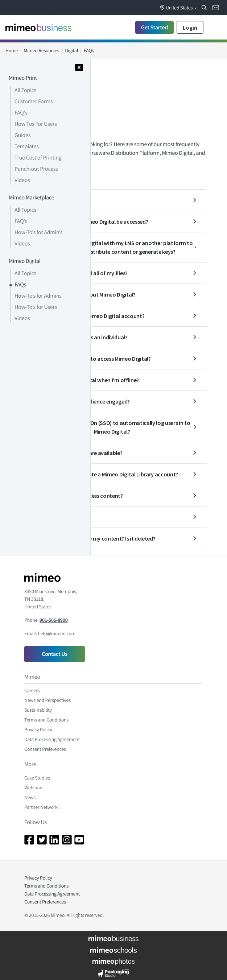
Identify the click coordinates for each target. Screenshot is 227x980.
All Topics (25, 90)
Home (12, 50)
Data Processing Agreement (52, 739)
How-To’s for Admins (38, 296)
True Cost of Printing (38, 158)
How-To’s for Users (36, 307)
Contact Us (55, 654)
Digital (71, 50)
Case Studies (37, 778)
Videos (22, 180)
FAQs (20, 285)
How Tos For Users (36, 124)
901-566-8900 (53, 620)
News (30, 797)
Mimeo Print (23, 78)
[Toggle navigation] (214, 27)
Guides (22, 135)
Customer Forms (34, 102)
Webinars (34, 787)
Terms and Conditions (46, 720)
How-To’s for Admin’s (38, 232)
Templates (26, 146)
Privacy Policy (38, 729)
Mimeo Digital (24, 261)
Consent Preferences (45, 749)
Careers (32, 690)
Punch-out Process (36, 169)
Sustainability (38, 710)
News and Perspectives (48, 700)
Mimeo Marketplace (31, 198)
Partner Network (41, 807)
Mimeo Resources (41, 50)
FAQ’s (21, 113)
